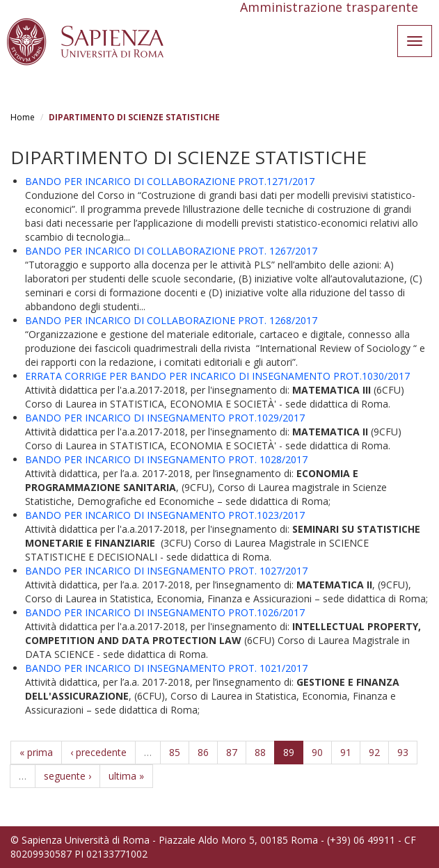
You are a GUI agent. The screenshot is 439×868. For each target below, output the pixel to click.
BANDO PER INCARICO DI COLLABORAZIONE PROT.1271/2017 (170, 181)
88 (260, 752)
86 (203, 752)
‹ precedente (98, 752)
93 (403, 752)
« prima (36, 752)
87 (232, 752)
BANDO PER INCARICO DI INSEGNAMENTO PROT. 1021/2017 (166, 668)
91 (346, 752)
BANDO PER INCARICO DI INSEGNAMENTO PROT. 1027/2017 (166, 571)
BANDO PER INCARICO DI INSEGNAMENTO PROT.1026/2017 (165, 612)
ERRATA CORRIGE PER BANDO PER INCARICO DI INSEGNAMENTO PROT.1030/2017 (217, 376)
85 (175, 752)
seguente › (67, 776)
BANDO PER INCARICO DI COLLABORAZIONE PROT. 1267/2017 (171, 251)
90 (317, 752)
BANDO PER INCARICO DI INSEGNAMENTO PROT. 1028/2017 (166, 459)
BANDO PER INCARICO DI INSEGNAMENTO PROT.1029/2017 (165, 418)
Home (23, 117)
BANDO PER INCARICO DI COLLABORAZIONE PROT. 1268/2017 (171, 320)
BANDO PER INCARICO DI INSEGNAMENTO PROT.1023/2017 (165, 515)
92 (374, 752)
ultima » (126, 776)
